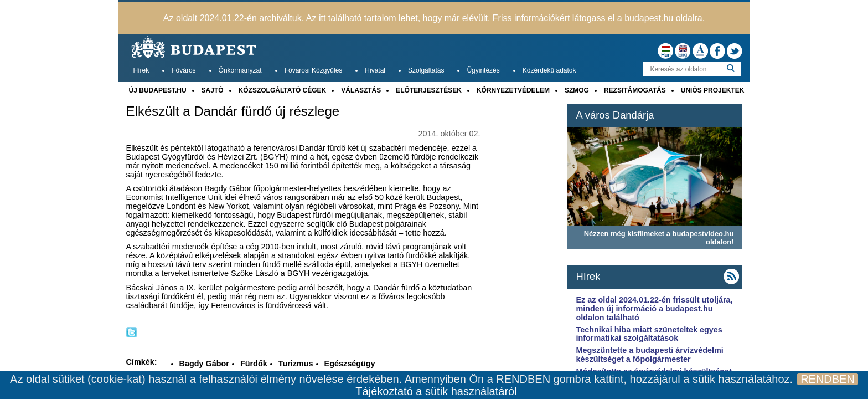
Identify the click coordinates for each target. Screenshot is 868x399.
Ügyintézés (483, 70)
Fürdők (254, 364)
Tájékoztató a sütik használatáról (436, 391)
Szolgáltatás (426, 70)
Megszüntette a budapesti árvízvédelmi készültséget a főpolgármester (649, 355)
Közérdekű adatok (549, 70)
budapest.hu (649, 18)
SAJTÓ (213, 90)
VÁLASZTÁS (361, 90)
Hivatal (375, 70)
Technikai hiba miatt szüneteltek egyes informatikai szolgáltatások (649, 334)
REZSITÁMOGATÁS (635, 90)
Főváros (184, 70)
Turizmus (296, 364)
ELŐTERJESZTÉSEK (429, 90)
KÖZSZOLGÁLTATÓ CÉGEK (283, 90)
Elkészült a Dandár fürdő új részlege (233, 111)
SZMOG (577, 90)
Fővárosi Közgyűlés (314, 70)
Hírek (141, 70)
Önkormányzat (240, 70)
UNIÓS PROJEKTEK (713, 90)
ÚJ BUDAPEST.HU (158, 90)
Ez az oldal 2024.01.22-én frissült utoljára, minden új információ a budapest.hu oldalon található (654, 309)
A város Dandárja (615, 115)
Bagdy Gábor (204, 364)
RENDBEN (828, 379)
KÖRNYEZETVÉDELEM (513, 90)
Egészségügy (350, 364)
